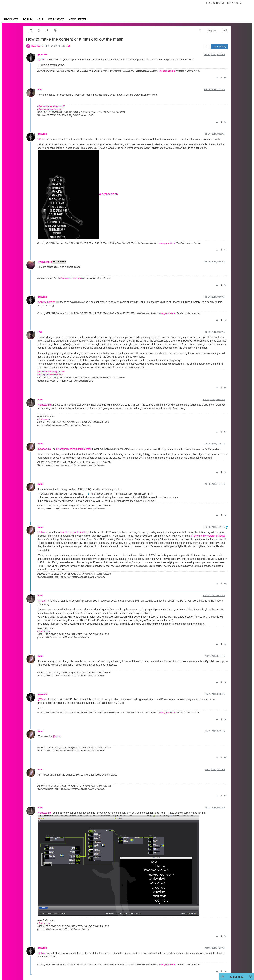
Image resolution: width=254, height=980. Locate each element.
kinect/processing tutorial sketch (74, 449)
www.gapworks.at (167, 71)
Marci (40, 444)
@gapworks (44, 405)
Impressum (234, 3)
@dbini (41, 532)
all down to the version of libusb (208, 536)
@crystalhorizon (47, 302)
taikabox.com (44, 419)
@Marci (42, 601)
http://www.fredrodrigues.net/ (51, 106)
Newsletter (78, 19)
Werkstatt (56, 19)
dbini (40, 400)
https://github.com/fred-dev (50, 109)
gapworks (43, 54)
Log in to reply (219, 47)
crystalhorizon (45, 262)
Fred (40, 90)
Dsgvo (221, 3)
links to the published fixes (75, 532)
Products (11, 19)
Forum (28, 19)
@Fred (41, 60)
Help (40, 19)
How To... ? (37, 46)
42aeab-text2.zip (108, 194)
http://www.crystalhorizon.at (72, 278)
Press (210, 3)
